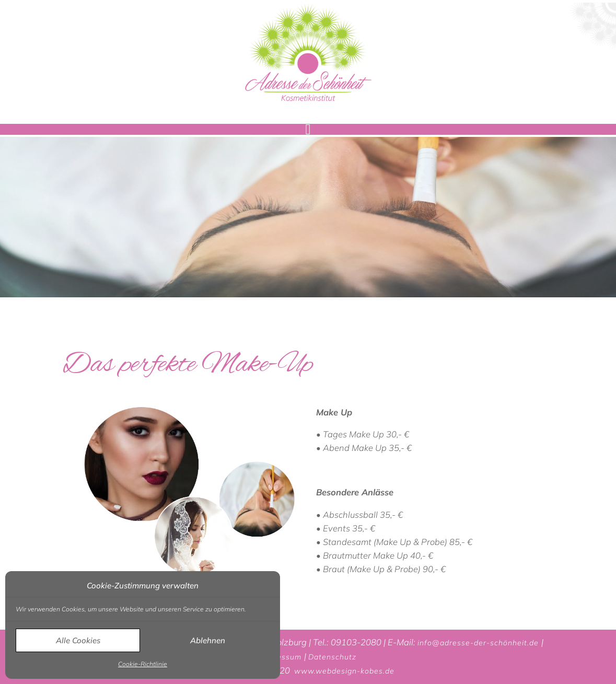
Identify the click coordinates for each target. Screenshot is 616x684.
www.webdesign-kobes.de (344, 671)
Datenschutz (332, 657)
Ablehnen (208, 640)
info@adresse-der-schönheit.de (479, 643)
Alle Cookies (78, 640)
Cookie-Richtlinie (143, 664)
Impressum (282, 657)
